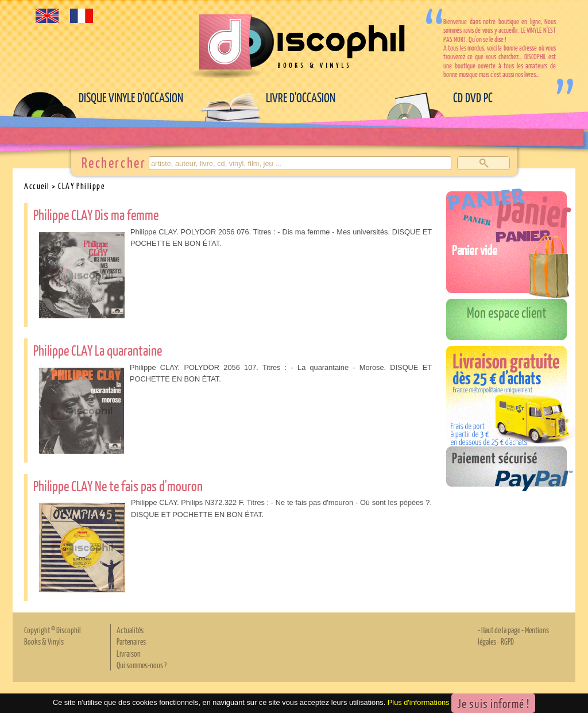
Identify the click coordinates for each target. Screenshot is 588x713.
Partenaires (131, 641)
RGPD (507, 641)
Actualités (130, 630)
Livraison (129, 653)
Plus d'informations (419, 703)
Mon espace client (507, 312)
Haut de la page (501, 630)
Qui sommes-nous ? (142, 665)
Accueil (37, 186)
